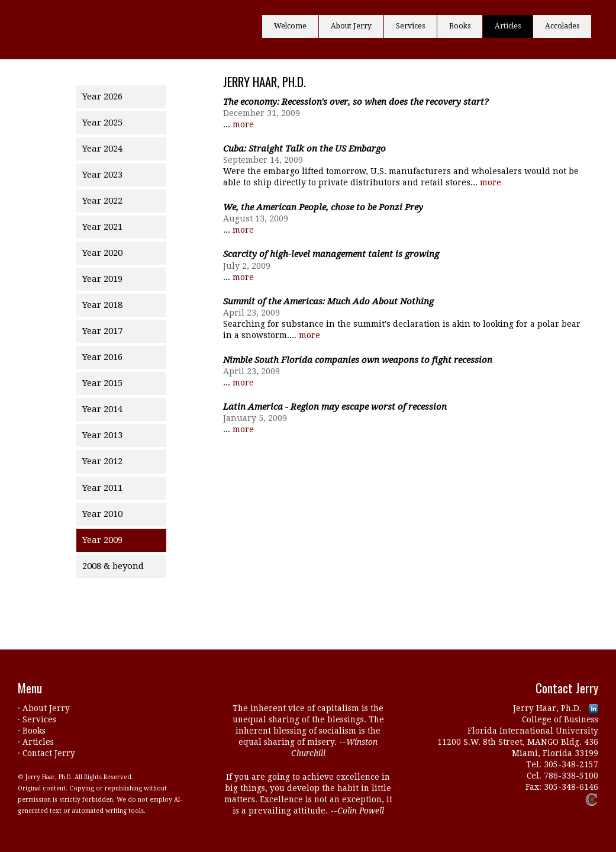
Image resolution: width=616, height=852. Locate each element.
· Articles (36, 742)
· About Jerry (44, 708)
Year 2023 (102, 175)
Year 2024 (102, 149)
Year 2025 (102, 123)
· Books (32, 731)
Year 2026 (102, 97)
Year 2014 (102, 409)
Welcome (290, 26)
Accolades (562, 26)
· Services (37, 719)
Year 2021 (102, 227)
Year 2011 (102, 488)
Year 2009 (102, 540)
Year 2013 (102, 435)
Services (410, 26)
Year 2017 (102, 331)
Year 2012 (102, 461)
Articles (508, 26)
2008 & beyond (113, 566)
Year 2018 (102, 305)
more (243, 124)
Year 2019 (102, 279)
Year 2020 (102, 253)
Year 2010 (102, 514)
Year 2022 (102, 201)
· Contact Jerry (46, 753)
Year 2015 (102, 383)
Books (460, 26)
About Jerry (351, 26)
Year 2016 (102, 357)
